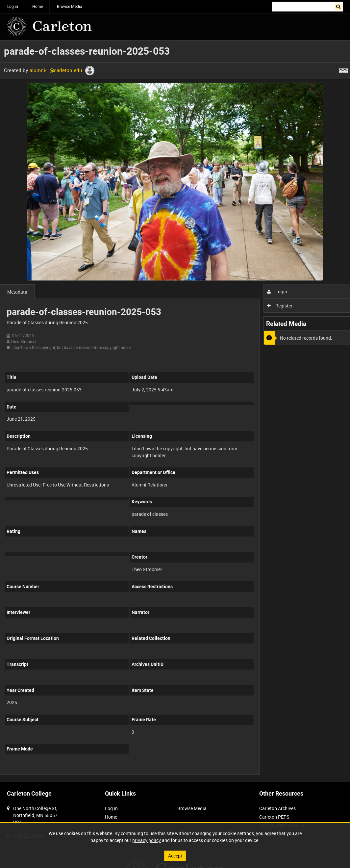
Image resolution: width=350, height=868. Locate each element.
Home (37, 6)
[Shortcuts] (343, 69)
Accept (175, 856)
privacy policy (147, 840)
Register (280, 306)
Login (277, 291)
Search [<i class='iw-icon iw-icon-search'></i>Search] (339, 6)
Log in (13, 6)
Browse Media (70, 6)
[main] (175, 411)
